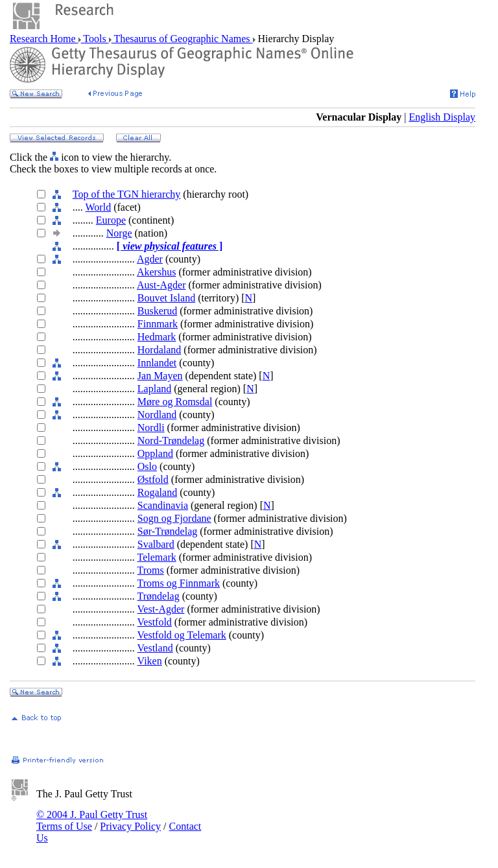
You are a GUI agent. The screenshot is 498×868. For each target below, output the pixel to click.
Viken (150, 661)
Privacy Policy (130, 826)
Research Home (44, 39)
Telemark (157, 557)
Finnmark (158, 324)
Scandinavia (163, 505)
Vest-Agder (161, 609)
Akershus (156, 272)
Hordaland (160, 350)
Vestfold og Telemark (182, 635)
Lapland (154, 389)
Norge (119, 233)
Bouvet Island (166, 298)
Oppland (155, 453)
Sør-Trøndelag (167, 531)
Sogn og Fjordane (174, 518)
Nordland (157, 415)
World (99, 207)
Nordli (151, 428)
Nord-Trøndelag (171, 440)
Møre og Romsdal (175, 402)
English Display (442, 117)
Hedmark (157, 337)
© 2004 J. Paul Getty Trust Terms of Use (92, 820)
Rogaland (157, 492)
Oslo (147, 466)
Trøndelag (159, 596)
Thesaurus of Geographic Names (182, 39)
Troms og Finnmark (179, 583)
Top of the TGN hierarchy (127, 194)
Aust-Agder (161, 285)
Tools (95, 39)
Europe (111, 220)
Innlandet (157, 363)
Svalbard (156, 544)
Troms (151, 570)
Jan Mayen (160, 376)
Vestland (155, 648)
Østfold (153, 479)
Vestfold (155, 622)
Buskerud (157, 311)
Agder (150, 259)
